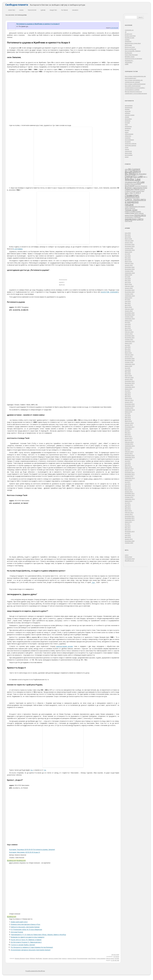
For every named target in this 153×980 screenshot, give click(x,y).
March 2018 (128, 421)
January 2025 (129, 265)
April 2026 (128, 237)
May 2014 (128, 465)
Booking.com (12, 860)
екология (128, 111)
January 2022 (129, 334)
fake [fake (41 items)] (144, 177)
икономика (128, 119)
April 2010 (128, 537)
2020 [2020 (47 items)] (126, 169)
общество (53, 10)
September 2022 (130, 319)
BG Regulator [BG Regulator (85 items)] (141, 174)
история (127, 123)
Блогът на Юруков (130, 49)
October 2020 (129, 362)
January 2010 (129, 539)
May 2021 (128, 349)
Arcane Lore (128, 34)
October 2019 (129, 385)
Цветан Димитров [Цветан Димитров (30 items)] (130, 208)
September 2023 (130, 296)
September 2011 (130, 520)
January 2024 (129, 288)
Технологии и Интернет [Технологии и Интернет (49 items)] (137, 207)
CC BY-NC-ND (114, 28)
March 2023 (128, 307)
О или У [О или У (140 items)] (137, 193)
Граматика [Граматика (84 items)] (129, 189)
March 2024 (128, 284)
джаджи (127, 109)
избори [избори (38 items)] (141, 213)
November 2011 (130, 518)
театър (127, 149)
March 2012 (128, 511)
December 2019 (130, 381)
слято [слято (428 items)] (140, 219)
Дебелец (32, 958)
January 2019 (129, 402)
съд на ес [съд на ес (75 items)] (129, 221)
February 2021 (129, 355)
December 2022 (130, 313)
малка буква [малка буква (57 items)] (129, 215)
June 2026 (128, 233)
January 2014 (129, 471)
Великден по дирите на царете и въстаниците (28, 937)
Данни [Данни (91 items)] (137, 189)
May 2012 (128, 507)
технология (32, 10)
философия (128, 153)
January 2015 (129, 453)
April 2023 (128, 305)
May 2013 (128, 486)
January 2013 (129, 492)
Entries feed (128, 557)
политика (128, 138)
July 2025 (127, 254)
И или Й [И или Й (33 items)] (138, 191)
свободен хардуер (130, 145)
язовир (117, 958)
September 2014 (130, 457)
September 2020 (130, 364)
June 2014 (128, 463)
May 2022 (128, 326)
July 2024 (127, 277)
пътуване (64, 10)
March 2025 (128, 261)
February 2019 (129, 400)
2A (126, 32)
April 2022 (128, 328)
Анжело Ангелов (20, 958)
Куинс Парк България (131, 55)
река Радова (92, 958)
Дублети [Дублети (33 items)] (142, 189)
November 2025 (130, 246)
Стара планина (101, 958)
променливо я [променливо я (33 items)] (129, 217)
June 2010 (128, 535)
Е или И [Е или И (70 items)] (128, 191)
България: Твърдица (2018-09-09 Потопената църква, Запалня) (32, 849)
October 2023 (129, 294)
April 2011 (128, 530)
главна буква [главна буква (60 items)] (130, 213)
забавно (75, 10)
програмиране (129, 140)
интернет (128, 121)
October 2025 (129, 248)
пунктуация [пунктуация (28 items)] (137, 217)
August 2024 (128, 275)
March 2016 (128, 440)
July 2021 (127, 345)
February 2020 (129, 377)
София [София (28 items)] (127, 207)
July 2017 (127, 431)
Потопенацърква (82, 958)
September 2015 (130, 446)
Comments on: (129, 30)
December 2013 (130, 472)
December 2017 (130, 427)
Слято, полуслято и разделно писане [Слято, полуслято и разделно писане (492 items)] (135, 202)
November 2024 (130, 269)
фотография (129, 155)
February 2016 (129, 442)
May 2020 (128, 372)
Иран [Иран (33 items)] (143, 191)
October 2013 (129, 476)
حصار (93, 582)
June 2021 (128, 347)
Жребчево (39, 958)
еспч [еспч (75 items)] (136, 213)
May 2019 (128, 395)
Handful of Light (130, 38)
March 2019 (128, 398)
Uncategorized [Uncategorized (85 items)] (131, 182)
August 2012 (128, 501)
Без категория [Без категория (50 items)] (136, 184)
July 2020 (127, 368)
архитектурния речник (65, 646)
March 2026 (128, 239)
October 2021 (129, 339)
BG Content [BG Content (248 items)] (134, 169)
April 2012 (128, 509)
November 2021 (130, 338)
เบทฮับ (127, 64)
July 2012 (127, 503)
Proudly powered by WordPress (35, 971)
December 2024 (130, 267)
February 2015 (129, 452)
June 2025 (128, 256)
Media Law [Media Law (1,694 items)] (133, 179)
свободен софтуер (131, 143)
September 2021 (130, 341)
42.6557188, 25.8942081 (110, 292)
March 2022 (128, 330)
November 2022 (130, 315)
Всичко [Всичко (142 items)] (128, 188)
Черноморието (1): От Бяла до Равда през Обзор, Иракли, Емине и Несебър (38, 935)
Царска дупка (110, 958)
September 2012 (130, 499)
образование (129, 134)
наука (21, 10)
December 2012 (130, 493)
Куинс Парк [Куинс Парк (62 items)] (129, 193)
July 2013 (127, 482)
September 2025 (130, 250)
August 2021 (128, 343)
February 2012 (129, 512)
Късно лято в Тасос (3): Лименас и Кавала (26, 940)
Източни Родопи (17, 932)
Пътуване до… (129, 60)
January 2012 (129, 514)
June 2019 (128, 393)
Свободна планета (17, 5)
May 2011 (128, 528)
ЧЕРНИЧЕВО (129, 62)
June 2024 (128, 279)
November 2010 (130, 531)
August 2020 (128, 366)
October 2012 (129, 497)
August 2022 (128, 320)
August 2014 (128, 459)
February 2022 (129, 332)
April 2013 (128, 488)
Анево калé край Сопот (19, 922)
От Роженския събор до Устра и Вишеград (26, 929)
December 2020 (130, 358)
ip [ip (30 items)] (147, 177)
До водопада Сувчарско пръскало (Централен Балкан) (31, 950)
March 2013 (128, 490)
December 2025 (130, 244)
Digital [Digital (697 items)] (129, 176)
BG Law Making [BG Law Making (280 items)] (133, 171)
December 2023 (130, 290)
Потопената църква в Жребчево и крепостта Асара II (38, 24)
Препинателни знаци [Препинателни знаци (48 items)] (132, 198)
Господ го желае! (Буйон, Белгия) (23, 945)
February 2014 (129, 469)
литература (128, 126)
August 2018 (128, 412)
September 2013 (130, 478)
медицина (128, 128)
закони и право (130, 115)
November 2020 (130, 360)
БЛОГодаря (128, 45)
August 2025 (128, 252)
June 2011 (128, 526)
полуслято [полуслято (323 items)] (140, 215)
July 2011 (127, 524)
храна (127, 157)
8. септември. (18, 249)
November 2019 (130, 383)
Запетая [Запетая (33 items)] (133, 191)
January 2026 (129, 242)
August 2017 (128, 429)
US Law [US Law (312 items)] (141, 182)
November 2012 (130, 495)
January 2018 (129, 425)
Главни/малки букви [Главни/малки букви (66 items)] (140, 188)
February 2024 (129, 286)
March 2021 (128, 353)
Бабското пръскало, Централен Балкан (25, 927)
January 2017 (129, 438)
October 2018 (129, 408)
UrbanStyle (128, 41)
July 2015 (127, 450)
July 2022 (127, 322)
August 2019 (128, 389)
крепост (64, 958)
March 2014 (128, 467)
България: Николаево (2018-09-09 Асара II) (25, 852)
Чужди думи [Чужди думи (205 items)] (131, 210)
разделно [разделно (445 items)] (131, 219)
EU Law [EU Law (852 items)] (138, 176)
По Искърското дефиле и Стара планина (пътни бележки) (32, 947)
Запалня (45, 958)
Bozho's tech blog (130, 36)
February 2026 (129, 241)
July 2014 (127, 461)
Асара (27, 958)
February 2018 (129, 423)
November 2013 (130, 474)
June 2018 (128, 415)
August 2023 (128, 298)
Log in (127, 555)
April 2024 (128, 282)
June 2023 (128, 301)
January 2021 (129, 356)
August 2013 (128, 480)
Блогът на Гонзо (130, 47)
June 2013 (128, 484)
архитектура (129, 107)
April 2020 (128, 374)
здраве (43, 10)
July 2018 (127, 414)
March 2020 (128, 375)
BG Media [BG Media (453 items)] (130, 174)
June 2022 (128, 324)
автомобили (129, 106)
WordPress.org (129, 561)
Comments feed (130, 559)
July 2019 (127, 391)
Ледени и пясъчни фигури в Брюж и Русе (25, 924)
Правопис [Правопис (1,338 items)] (132, 195)
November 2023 (130, 292)
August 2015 (128, 448)
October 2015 (129, 444)
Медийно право (130, 57)
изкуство (12, 10)
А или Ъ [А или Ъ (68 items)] (128, 184)
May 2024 (128, 280)
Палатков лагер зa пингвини (133, 59)
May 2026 (128, 235)
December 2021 (130, 336)
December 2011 (130, 516)
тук (31, 770)
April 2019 (128, 396)
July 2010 (127, 533)
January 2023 (129, 311)
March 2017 (128, 436)
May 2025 (128, 258)
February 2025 (129, 263)
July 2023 (127, 299)
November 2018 (130, 406)
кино (126, 124)
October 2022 (129, 317)
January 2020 (129, 379)
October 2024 (129, 271)
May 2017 (128, 433)
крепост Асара (72, 958)
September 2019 (130, 387)
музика (127, 130)
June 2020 (128, 370)
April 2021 (128, 351)
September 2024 (130, 273)
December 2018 (130, 404)
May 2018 (128, 417)
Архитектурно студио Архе (133, 43)
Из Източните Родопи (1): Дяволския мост (26, 942)
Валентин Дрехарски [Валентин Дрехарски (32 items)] (141, 186)
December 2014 (130, 455)
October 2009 (129, 543)
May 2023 (128, 303)
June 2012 (128, 505)
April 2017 (128, 434)
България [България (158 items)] (130, 186)
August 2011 (128, 522)
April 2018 (128, 419)
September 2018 (130, 410)
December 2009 (130, 541)
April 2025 (128, 260)
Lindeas (127, 40)
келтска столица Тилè (55, 958)
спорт (127, 147)
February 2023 (129, 309)
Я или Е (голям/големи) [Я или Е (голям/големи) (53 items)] (133, 212)
